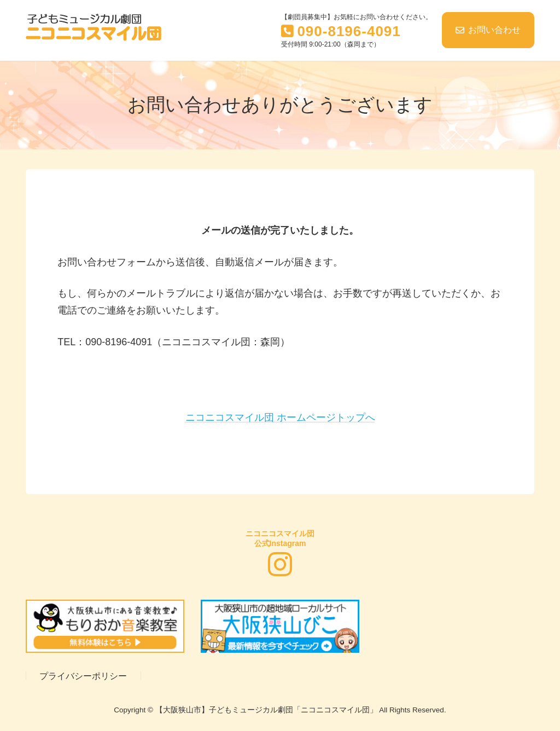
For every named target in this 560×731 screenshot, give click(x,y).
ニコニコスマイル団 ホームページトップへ (280, 417)
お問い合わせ (488, 30)
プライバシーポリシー (83, 676)
